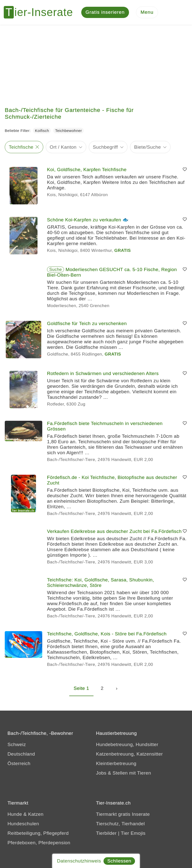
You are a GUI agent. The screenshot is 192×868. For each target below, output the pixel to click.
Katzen (36, 815)
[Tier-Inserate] (41, 12)
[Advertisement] (96, 62)
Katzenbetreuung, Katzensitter (129, 754)
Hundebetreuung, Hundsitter (127, 745)
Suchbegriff (105, 147)
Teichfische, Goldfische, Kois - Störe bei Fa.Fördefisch (107, 634)
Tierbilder (106, 834)
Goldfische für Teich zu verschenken (87, 324)
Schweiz (17, 745)
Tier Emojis (133, 834)
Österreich (19, 764)
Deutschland (21, 754)
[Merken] (185, 170)
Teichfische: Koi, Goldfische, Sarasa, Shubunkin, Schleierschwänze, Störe (100, 583)
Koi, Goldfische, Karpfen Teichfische (87, 170)
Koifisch (42, 131)
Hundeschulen (23, 824)
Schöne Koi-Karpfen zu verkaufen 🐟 (88, 220)
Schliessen (119, 861)
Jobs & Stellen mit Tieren (123, 773)
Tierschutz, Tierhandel (120, 824)
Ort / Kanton (63, 147)
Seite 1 (81, 688)
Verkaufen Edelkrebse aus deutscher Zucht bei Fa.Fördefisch (114, 532)
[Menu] (147, 13)
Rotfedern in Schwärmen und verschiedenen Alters (103, 374)
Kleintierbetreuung (116, 764)
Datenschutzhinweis (79, 861)
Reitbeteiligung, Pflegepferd (38, 834)
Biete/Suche (148, 147)
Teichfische (21, 147)
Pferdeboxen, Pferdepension (39, 843)
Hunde (15, 815)
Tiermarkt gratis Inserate (123, 815)
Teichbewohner (68, 131)
